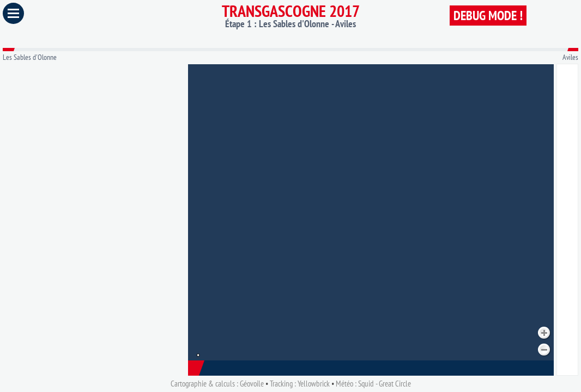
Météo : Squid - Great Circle (373, 384)
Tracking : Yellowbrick (300, 384)
